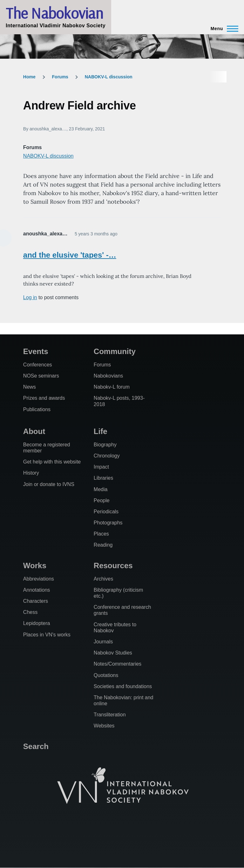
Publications (37, 409)
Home (29, 77)
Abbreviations (39, 579)
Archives (103, 579)
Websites (104, 726)
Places (101, 534)
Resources (113, 566)
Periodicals (106, 512)
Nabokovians (108, 376)
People (102, 500)
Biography (105, 445)
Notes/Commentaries (118, 664)
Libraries (103, 478)
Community (115, 351)
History (31, 473)
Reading (103, 545)
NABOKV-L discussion (109, 77)
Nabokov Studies (113, 653)
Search (36, 746)
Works (35, 566)
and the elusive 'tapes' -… (70, 255)
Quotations (106, 675)
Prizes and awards (44, 398)
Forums (60, 77)
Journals (103, 642)
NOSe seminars (41, 376)
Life (101, 431)
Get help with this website (52, 462)
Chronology (107, 456)
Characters (36, 601)
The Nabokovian (54, 13)
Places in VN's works (47, 635)
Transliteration (110, 715)
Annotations (37, 590)
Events (36, 351)
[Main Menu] (223, 29)
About (34, 431)
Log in (30, 297)
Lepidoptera (37, 623)
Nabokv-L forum (112, 387)
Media (101, 489)
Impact (101, 467)
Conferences (38, 365)
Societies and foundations (123, 686)
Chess (30, 612)
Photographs (108, 523)
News (30, 387)
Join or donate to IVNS (49, 484)
